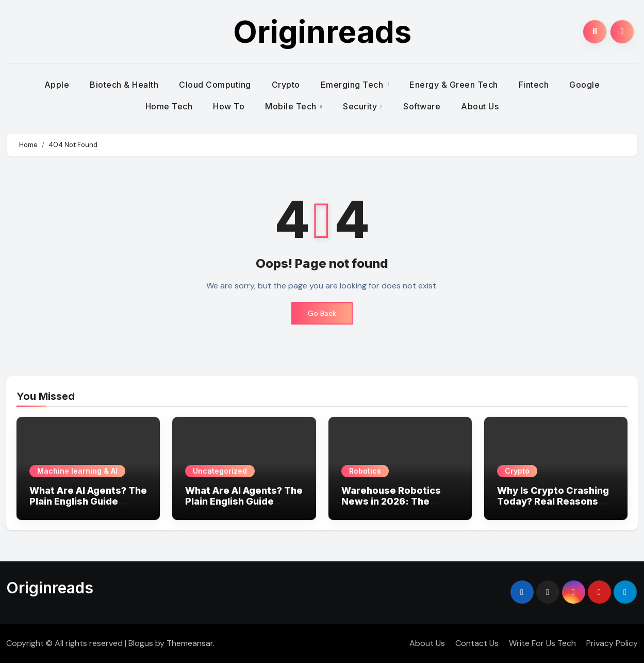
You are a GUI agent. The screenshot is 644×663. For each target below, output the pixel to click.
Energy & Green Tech (454, 85)
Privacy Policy (612, 643)
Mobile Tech (292, 106)
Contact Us (477, 643)
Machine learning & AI (77, 471)
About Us (480, 106)
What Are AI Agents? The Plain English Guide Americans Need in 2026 (88, 502)
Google (584, 85)
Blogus (141, 643)
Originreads (322, 31)
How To (229, 106)
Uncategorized (220, 471)
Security (361, 106)
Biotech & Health (124, 85)
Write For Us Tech (542, 643)
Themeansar (190, 643)
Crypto (286, 85)
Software (422, 106)
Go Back (322, 313)
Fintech (534, 85)
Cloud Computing (215, 85)
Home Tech (169, 106)
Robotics (365, 471)
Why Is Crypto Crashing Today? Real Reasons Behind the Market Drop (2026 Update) (553, 507)
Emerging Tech (353, 85)
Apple (57, 85)
